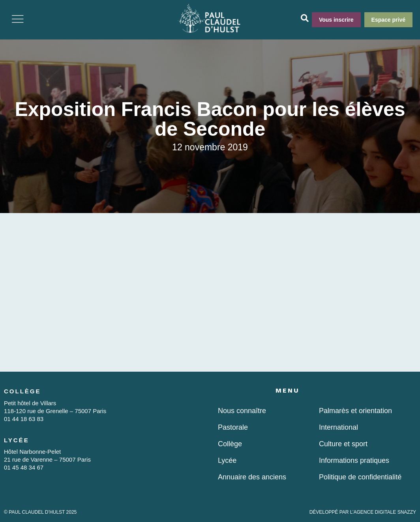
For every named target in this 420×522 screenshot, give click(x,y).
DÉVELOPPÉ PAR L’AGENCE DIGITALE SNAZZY (363, 512)
